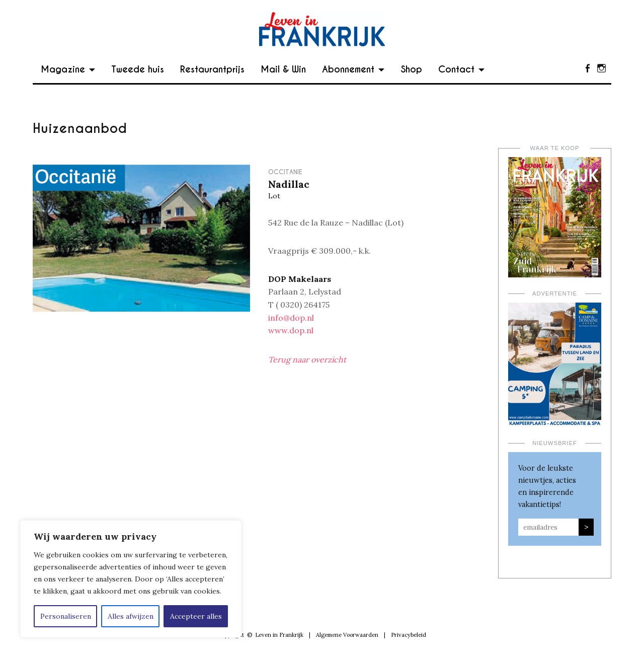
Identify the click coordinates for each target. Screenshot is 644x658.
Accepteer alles (196, 616)
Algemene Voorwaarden (347, 635)
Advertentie (555, 294)
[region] (131, 579)
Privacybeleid (409, 635)
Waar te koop (555, 148)
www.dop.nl (291, 330)
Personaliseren (66, 616)
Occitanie (285, 172)
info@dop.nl (291, 318)
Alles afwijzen (131, 616)
